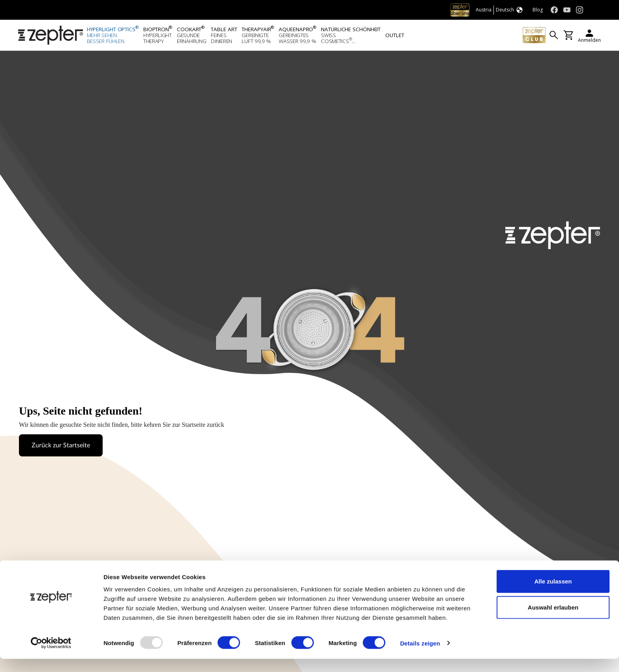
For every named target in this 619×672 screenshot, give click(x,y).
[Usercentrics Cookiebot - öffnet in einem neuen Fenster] (51, 657)
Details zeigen (420, 656)
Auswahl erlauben (553, 620)
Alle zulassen (553, 594)
